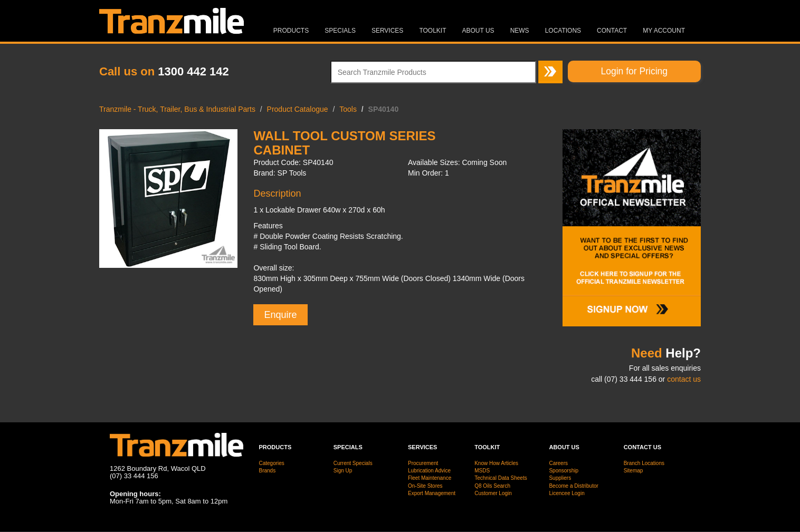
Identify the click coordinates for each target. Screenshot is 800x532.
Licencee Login (566, 493)
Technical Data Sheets (501, 478)
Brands (268, 471)
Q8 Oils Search (492, 486)
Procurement (423, 463)
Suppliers (560, 478)
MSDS (482, 471)
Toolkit (432, 31)
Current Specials (353, 463)
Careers (558, 463)
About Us (478, 31)
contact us (684, 379)
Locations (563, 31)
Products (291, 31)
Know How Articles (496, 463)
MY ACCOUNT (664, 31)
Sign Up (343, 471)
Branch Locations (644, 463)
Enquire (280, 315)
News (520, 31)
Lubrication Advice (429, 471)
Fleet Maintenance (430, 478)
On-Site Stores (425, 486)
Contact (612, 31)
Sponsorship (564, 471)
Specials (340, 31)
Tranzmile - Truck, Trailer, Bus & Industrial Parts (177, 109)
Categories (272, 463)
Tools (348, 109)
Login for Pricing (634, 71)
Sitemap (634, 471)
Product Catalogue (298, 109)
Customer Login (493, 493)
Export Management (432, 493)
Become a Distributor (573, 486)
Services (387, 31)
